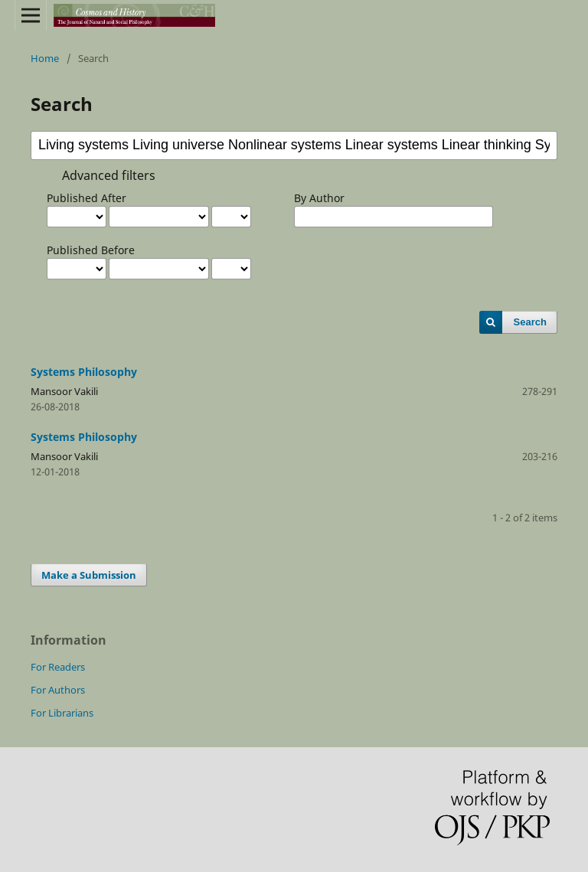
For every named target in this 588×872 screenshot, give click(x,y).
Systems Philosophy (84, 372)
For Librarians (62, 713)
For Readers (58, 667)
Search (530, 322)
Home (45, 58)
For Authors (58, 690)
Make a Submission (89, 575)
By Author (319, 198)
